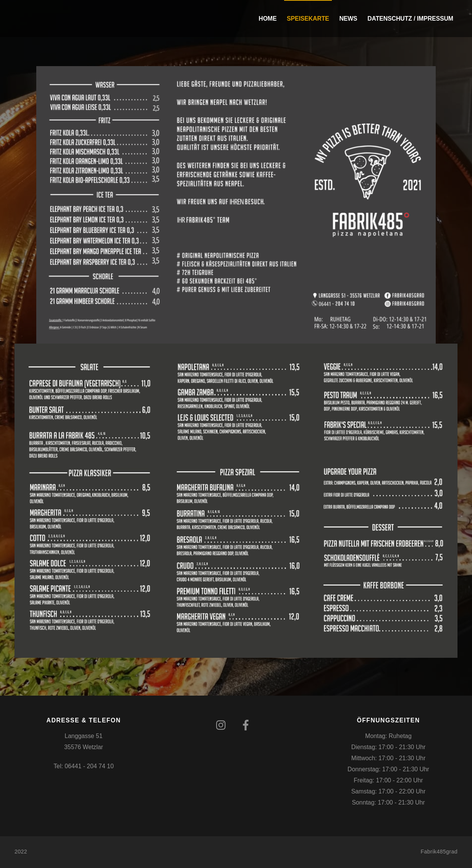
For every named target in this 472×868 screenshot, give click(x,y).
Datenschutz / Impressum (410, 19)
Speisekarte (308, 19)
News (348, 19)
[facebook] (247, 725)
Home (268, 19)
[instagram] (223, 725)
